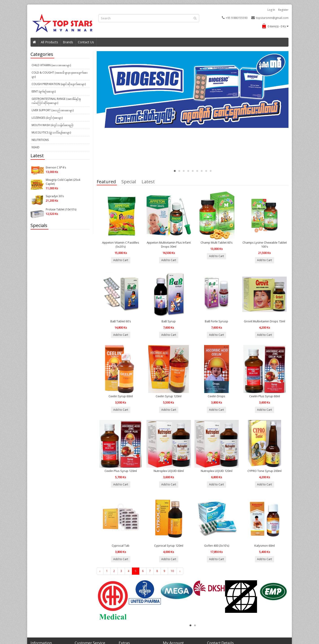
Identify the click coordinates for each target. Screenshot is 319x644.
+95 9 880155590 (235, 18)
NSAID (36, 147)
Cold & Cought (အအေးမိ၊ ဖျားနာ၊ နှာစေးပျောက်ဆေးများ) (60, 75)
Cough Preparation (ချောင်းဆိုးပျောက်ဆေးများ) (59, 84)
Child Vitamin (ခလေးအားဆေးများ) (51, 65)
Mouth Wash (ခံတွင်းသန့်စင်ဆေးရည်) (52, 125)
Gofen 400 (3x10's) (217, 546)
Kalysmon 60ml (265, 546)
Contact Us (86, 42)
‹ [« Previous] (100, 571)
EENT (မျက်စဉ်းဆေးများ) (44, 91)
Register (283, 10)
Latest (148, 182)
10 (172, 571)
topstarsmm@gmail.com (270, 18)
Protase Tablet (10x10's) (61, 209)
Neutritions (40, 140)
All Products (49, 42)
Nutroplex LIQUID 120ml (217, 471)
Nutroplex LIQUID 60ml (169, 471)
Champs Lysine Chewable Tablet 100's (265, 245)
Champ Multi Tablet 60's (217, 242)
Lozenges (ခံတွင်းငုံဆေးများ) (47, 118)
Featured (106, 182)
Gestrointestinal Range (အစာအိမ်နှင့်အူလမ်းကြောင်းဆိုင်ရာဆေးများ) (56, 101)
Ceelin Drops (216, 396)
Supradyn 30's (55, 196)
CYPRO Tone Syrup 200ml (264, 471)
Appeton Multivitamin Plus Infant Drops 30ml (169, 245)
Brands (68, 42)
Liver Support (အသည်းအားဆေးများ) (53, 110)
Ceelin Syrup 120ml (169, 396)
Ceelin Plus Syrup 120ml (121, 471)
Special (129, 182)
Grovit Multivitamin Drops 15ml (264, 321)
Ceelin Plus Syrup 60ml (265, 396)
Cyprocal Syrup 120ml (169, 546)
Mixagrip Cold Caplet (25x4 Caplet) (63, 182)
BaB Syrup (169, 321)
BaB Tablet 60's (121, 321)
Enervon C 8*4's (56, 167)
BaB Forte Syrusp (216, 321)
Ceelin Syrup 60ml (121, 396)
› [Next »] (180, 571)
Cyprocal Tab (121, 546)
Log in (271, 10)
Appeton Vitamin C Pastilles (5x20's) (121, 245)
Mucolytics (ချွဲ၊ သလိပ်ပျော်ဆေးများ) (51, 132)
